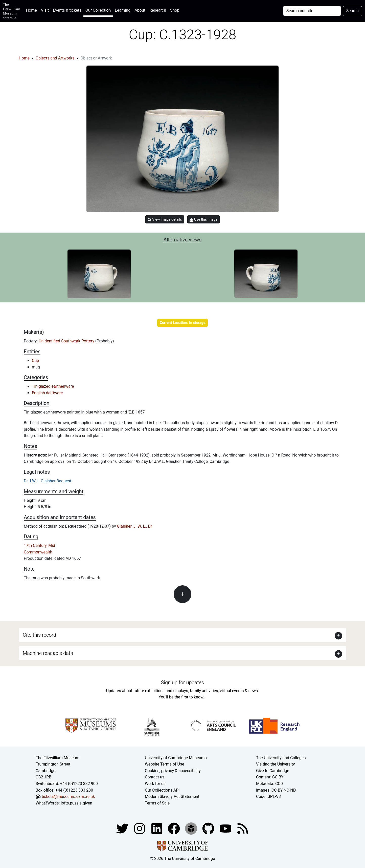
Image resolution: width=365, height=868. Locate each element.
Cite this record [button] (39, 635)
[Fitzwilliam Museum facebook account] (157, 828)
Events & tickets (67, 10)
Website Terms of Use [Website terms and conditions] (165, 764)
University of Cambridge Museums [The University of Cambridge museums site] (176, 758)
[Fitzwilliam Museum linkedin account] (174, 828)
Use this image (204, 220)
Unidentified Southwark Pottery (67, 341)
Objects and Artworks (55, 58)
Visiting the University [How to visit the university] (275, 764)
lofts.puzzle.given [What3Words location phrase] (76, 803)
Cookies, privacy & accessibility (173, 771)
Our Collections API (162, 790)
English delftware (47, 393)
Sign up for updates (182, 683)
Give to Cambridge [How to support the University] (273, 771)
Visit (45, 10)
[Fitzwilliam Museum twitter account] (123, 828)
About (140, 10)
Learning (123, 10)
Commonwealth (38, 552)
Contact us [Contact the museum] (155, 777)
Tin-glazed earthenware (53, 386)
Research (158, 10)
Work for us (155, 784)
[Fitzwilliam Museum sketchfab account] (192, 828)
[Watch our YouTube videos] (226, 828)
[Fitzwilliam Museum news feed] (243, 828)
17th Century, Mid (39, 545)
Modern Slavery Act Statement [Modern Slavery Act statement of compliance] (172, 797)
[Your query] (312, 11)
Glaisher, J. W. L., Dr (135, 526)
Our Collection (98, 10)
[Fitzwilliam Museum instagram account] (140, 828)
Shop (175, 10)
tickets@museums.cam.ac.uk (68, 797)
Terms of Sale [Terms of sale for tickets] (157, 803)
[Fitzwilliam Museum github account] (209, 828)
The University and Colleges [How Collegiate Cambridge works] (281, 758)
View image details (165, 220)
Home (32, 10)
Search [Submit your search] (352, 11)
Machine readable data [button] (48, 653)
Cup (35, 360)
